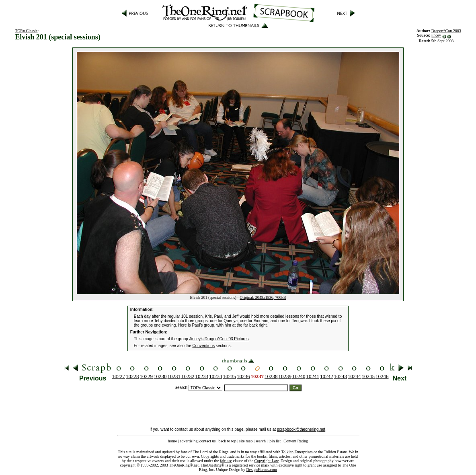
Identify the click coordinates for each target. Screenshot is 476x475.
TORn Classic (26, 31)
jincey (436, 35)
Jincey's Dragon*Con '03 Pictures (219, 339)
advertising (189, 441)
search (261, 441)
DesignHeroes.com (262, 470)
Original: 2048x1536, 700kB (263, 297)
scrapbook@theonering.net (301, 429)
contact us (207, 441)
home (172, 441)
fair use (226, 461)
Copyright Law (267, 461)
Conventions (204, 346)
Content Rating (296, 441)
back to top (227, 441)
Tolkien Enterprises (297, 452)
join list (275, 441)
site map (246, 441)
